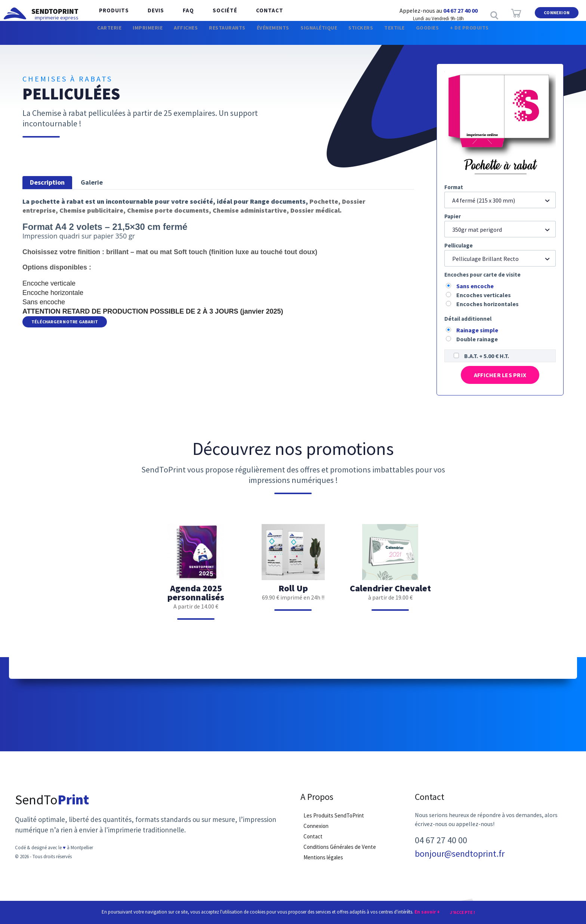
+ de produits (504, 37)
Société (212, 15)
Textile (414, 37)
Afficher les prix (500, 376)
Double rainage (477, 339)
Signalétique (323, 37)
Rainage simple (477, 330)
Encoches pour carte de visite (482, 275)
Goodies (454, 37)
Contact (253, 15)
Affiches (164, 37)
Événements (268, 37)
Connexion (557, 14)
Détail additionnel (468, 319)
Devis (150, 15)
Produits (112, 15)
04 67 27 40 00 (460, 10)
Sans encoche (475, 286)
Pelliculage (459, 245)
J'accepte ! (462, 912)
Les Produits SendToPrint (334, 819)
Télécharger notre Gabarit (65, 322)
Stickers (373, 37)
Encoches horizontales (488, 304)
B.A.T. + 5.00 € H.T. (487, 356)
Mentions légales (323, 861)
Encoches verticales (484, 295)
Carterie (74, 37)
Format (454, 187)
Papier (453, 216)
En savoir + (427, 911)
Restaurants (213, 37)
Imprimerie (119, 37)
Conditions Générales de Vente (340, 851)
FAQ (179, 15)
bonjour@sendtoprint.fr (460, 857)
